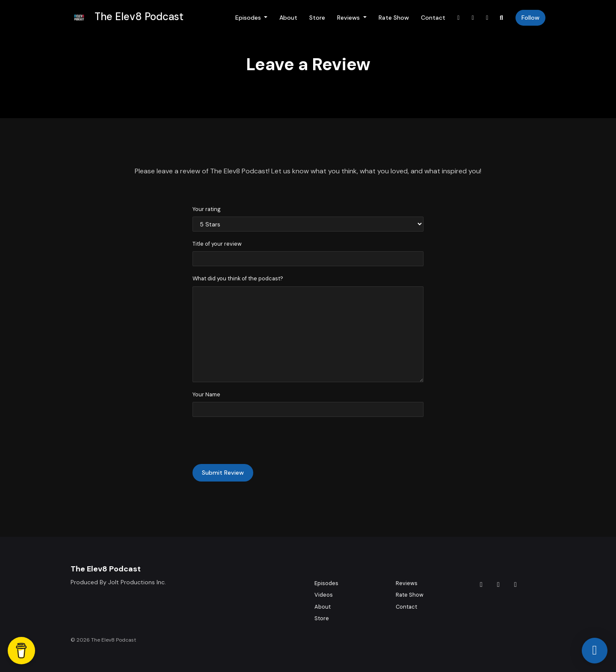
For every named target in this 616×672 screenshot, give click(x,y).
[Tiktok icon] (481, 585)
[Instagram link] (473, 18)
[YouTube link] (487, 18)
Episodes (249, 18)
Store (317, 18)
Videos (324, 595)
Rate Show (394, 18)
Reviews (349, 18)
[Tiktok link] (459, 18)
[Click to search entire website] (502, 18)
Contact (433, 18)
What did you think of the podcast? (238, 278)
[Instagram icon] (498, 585)
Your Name (206, 394)
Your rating (207, 209)
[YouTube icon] (515, 585)
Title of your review (217, 244)
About (288, 18)
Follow (530, 18)
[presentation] (258, 440)
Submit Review (223, 473)
